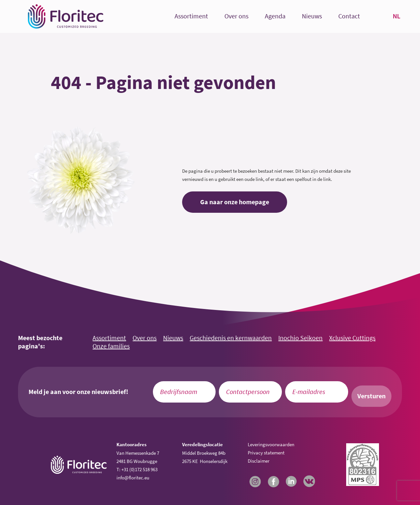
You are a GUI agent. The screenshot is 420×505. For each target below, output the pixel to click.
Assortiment (191, 16)
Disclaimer (259, 461)
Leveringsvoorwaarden (271, 444)
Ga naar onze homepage (235, 202)
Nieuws (312, 16)
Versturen (371, 396)
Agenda (275, 16)
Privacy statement (266, 453)
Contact (349, 16)
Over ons (236, 16)
